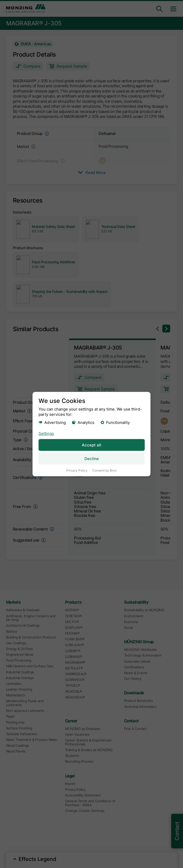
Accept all (91, 445)
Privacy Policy (77, 470)
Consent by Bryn (104, 470)
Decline (92, 458)
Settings (46, 433)
